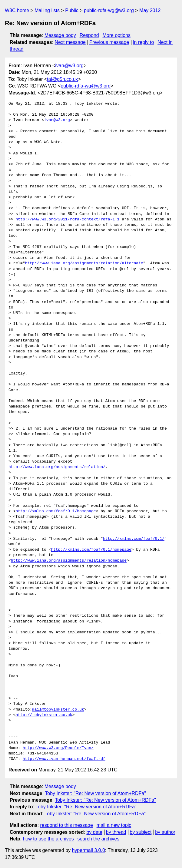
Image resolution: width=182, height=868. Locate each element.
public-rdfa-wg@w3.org (109, 10)
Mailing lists (47, 10)
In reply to (143, 42)
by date (94, 832)
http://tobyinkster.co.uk (44, 715)
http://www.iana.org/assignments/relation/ (57, 467)
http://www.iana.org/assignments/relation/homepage (69, 561)
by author (165, 832)
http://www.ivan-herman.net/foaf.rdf (64, 759)
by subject (141, 832)
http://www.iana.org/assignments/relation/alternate (84, 263)
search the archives (99, 839)
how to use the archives (48, 839)
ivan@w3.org (69, 66)
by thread (116, 832)
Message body (60, 35)
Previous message (109, 42)
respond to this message (66, 825)
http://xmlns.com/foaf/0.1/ (134, 539)
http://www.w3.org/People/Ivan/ (58, 748)
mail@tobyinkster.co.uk (58, 710)
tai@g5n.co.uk (63, 79)
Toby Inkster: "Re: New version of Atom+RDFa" (95, 793)
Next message (70, 42)
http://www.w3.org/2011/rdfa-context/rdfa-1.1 (67, 219)
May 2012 (150, 10)
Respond (89, 35)
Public (72, 10)
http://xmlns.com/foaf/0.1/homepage (56, 511)
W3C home (17, 10)
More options (117, 35)
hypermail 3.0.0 (88, 850)
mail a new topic (114, 825)
